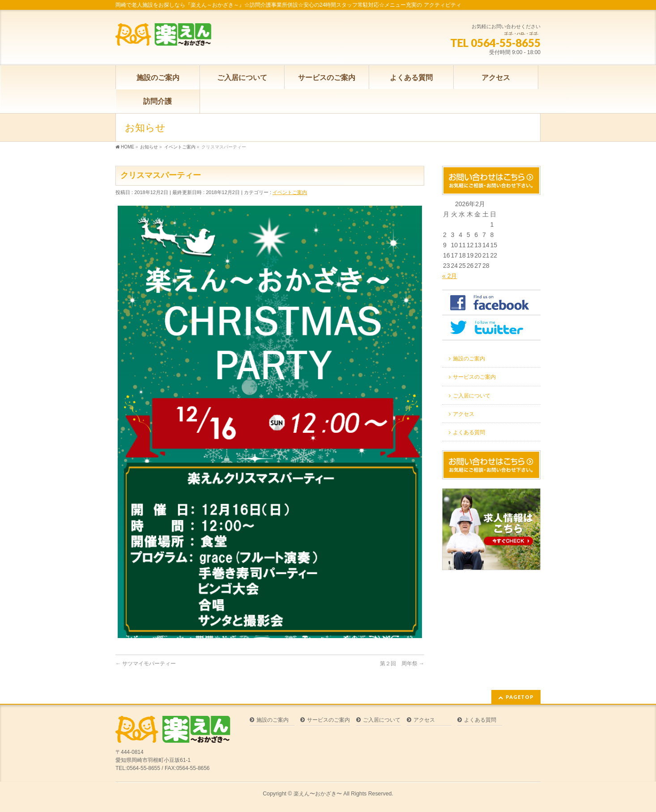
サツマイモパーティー (146, 664)
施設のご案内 (469, 359)
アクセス (464, 414)
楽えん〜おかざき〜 (318, 794)
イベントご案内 (290, 192)
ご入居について (472, 396)
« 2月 (449, 276)
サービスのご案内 (474, 377)
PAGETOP (520, 697)
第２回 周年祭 (402, 664)
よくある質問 (469, 432)
